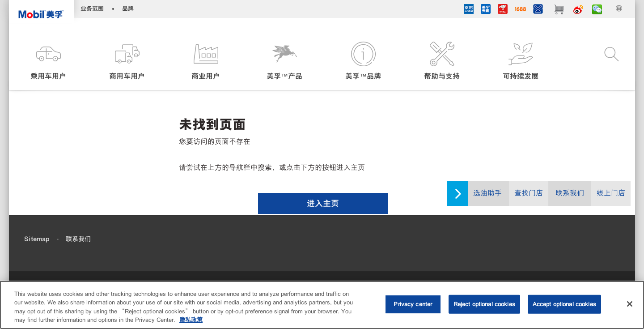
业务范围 (92, 9)
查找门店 (529, 193)
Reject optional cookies (484, 304)
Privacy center (413, 304)
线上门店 (611, 193)
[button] (48, 62)
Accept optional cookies (564, 304)
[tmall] (486, 10)
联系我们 (570, 193)
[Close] (630, 304)
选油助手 (487, 193)
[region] (322, 305)
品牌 (128, 9)
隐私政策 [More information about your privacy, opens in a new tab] (191, 320)
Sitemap (37, 239)
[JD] (503, 10)
